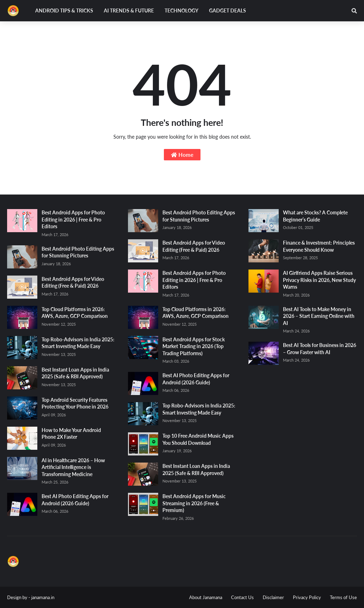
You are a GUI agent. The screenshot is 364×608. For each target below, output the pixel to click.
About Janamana (206, 597)
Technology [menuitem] (181, 10)
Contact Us (242, 597)
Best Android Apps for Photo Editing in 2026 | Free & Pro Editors (73, 219)
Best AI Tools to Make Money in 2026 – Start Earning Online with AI (319, 316)
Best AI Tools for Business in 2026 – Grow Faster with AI (320, 349)
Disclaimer (273, 597)
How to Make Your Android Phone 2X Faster (71, 434)
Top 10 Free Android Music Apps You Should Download (198, 439)
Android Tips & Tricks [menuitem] (64, 10)
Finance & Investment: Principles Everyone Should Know (319, 246)
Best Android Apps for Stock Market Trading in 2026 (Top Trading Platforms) (194, 346)
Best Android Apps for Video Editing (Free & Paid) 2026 (73, 282)
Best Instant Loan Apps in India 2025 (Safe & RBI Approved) (75, 373)
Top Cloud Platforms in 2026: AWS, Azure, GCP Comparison (75, 313)
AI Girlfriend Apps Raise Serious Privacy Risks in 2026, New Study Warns (319, 280)
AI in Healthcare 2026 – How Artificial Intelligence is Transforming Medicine (73, 467)
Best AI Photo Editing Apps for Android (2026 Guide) (75, 500)
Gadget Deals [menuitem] (227, 10)
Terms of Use (343, 597)
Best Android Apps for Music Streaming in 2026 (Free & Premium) (194, 503)
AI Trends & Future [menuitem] (129, 10)
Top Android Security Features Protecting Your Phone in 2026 (75, 403)
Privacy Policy (307, 597)
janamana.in (43, 597)
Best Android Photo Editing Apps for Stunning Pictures (78, 252)
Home (182, 155)
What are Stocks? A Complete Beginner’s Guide (315, 216)
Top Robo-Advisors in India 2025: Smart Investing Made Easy (78, 343)
